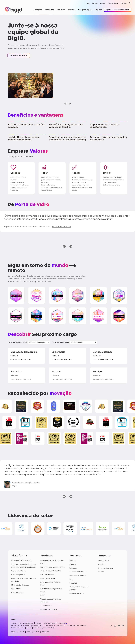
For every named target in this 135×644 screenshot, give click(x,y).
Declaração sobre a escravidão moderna (71, 625)
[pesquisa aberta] (130, 3)
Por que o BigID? (85, 10)
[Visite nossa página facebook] (119, 625)
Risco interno (16, 589)
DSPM (43, 595)
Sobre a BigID (104, 561)
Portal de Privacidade (49, 609)
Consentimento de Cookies (51, 571)
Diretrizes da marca (106, 568)
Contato (124, 3)
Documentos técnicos (78, 576)
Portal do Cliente (113, 3)
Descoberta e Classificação (22, 561)
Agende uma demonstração (118, 10)
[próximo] (70, 104)
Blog (88, 3)
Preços (103, 3)
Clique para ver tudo (21, 360)
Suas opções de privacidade (54, 623)
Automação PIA (47, 606)
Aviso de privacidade (26, 623)
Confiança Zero (17, 593)
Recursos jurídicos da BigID (21, 625)
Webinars (73, 568)
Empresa (99, 10)
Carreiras (102, 564)
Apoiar (29, 628)
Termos (14, 623)
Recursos (61, 10)
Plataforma (49, 10)
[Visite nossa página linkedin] (115, 625)
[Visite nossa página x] (111, 625)
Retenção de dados (48, 578)
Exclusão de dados (48, 575)
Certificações (37, 625)
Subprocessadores (18, 628)
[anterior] (65, 104)
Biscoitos (39, 623)
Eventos (73, 564)
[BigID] (13, 10)
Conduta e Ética (49, 625)
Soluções (38, 10)
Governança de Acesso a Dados (53, 567)
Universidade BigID (77, 594)
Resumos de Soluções (78, 572)
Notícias (95, 3)
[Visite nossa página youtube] (123, 625)
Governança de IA (18, 575)
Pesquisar (73, 583)
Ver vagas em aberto (19, 56)
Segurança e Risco (18, 571)
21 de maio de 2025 (61, 227)
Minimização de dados (20, 585)
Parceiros (72, 10)
